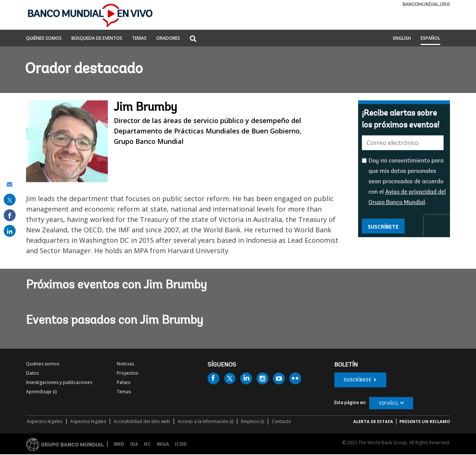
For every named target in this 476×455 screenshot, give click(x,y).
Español (430, 39)
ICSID (181, 444)
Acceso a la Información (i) (205, 421)
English (402, 39)
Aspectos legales (45, 421)
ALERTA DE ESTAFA (373, 421)
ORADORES (168, 39)
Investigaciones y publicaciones (59, 382)
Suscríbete (383, 227)
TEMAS (139, 39)
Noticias (125, 364)
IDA (134, 444)
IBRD (119, 444)
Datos (32, 373)
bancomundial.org (426, 5)
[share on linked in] (10, 231)
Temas (124, 392)
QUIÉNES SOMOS (44, 39)
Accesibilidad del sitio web (142, 421)
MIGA (163, 444)
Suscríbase (358, 380)
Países (123, 382)
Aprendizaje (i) (41, 392)
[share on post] (10, 200)
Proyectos (127, 373)
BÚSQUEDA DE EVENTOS (97, 39)
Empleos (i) (253, 421)
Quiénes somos (43, 364)
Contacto (282, 421)
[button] (193, 39)
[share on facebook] (10, 215)
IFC (147, 444)
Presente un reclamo (425, 421)
